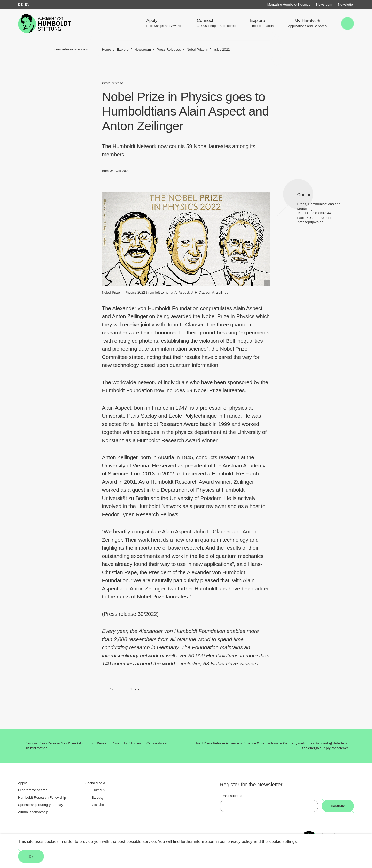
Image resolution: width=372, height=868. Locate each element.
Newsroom (324, 5)
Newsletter (346, 5)
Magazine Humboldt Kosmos (289, 5)
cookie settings (283, 842)
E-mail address (231, 796)
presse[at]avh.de (311, 222)
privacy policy (240, 842)
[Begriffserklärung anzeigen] (267, 283)
